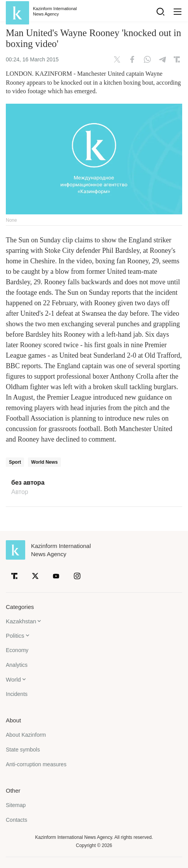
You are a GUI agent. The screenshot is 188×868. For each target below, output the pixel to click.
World (13, 679)
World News (44, 462)
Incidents (17, 694)
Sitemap (16, 805)
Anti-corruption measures (36, 764)
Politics (15, 636)
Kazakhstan (21, 621)
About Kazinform (26, 735)
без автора (28, 483)
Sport (15, 462)
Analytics (17, 665)
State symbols (23, 750)
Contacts (16, 820)
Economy (17, 650)
